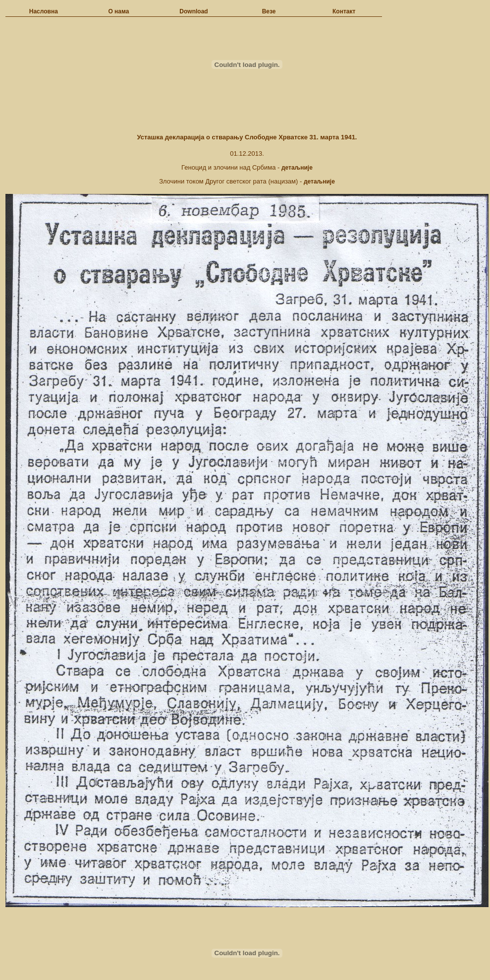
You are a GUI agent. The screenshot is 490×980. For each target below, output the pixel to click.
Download (193, 11)
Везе (269, 11)
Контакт (344, 11)
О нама (118, 11)
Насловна (44, 11)
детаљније (297, 168)
